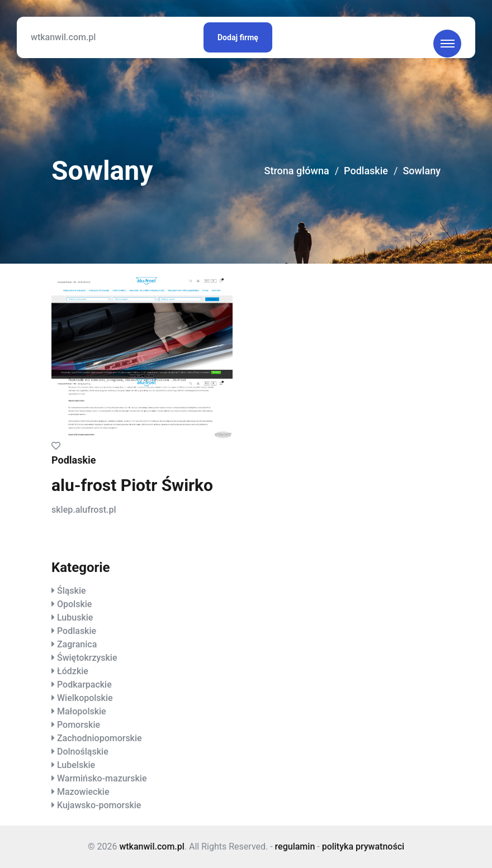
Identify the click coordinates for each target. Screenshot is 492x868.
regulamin (295, 846)
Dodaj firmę (238, 37)
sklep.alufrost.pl (84, 510)
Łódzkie (73, 671)
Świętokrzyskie (87, 658)
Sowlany (422, 171)
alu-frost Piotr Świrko (132, 485)
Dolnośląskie (83, 752)
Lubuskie (75, 617)
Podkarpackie (84, 685)
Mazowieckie (83, 792)
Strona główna (297, 171)
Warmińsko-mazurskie (102, 778)
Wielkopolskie (85, 698)
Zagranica (77, 644)
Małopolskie (82, 711)
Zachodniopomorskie (100, 738)
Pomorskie (79, 725)
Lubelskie (76, 765)
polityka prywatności (363, 846)
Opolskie (74, 604)
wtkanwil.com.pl (63, 37)
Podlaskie (366, 171)
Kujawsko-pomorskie (99, 805)
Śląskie (72, 591)
